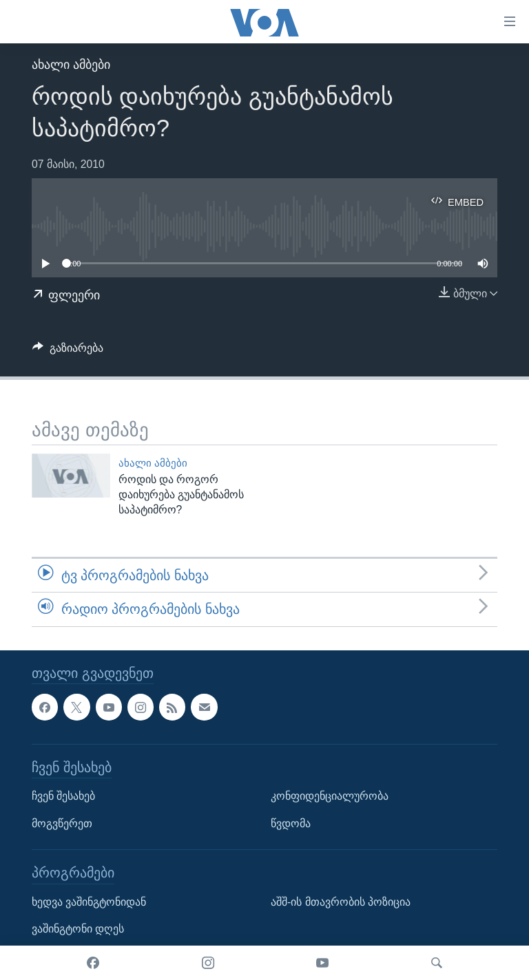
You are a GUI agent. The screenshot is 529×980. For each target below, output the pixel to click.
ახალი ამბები (71, 65)
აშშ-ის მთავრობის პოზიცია (341, 901)
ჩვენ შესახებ (63, 796)
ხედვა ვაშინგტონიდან (89, 901)
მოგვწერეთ (62, 823)
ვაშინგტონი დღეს (78, 929)
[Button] (68, 351)
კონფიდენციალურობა (330, 796)
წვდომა (291, 823)
